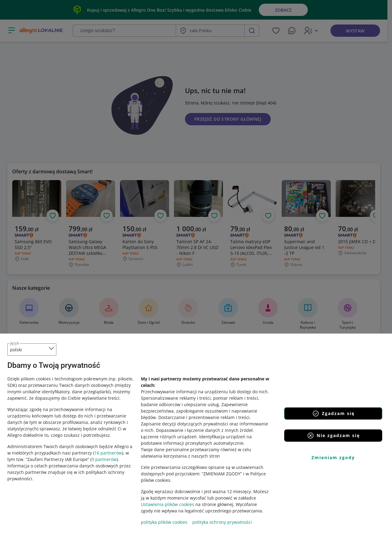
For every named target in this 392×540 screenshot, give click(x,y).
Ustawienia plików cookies (168, 504)
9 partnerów (104, 459)
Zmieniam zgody (333, 457)
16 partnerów (108, 453)
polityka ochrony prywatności (222, 522)
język (15, 343)
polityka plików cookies (164, 522)
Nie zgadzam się (333, 436)
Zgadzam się (333, 413)
